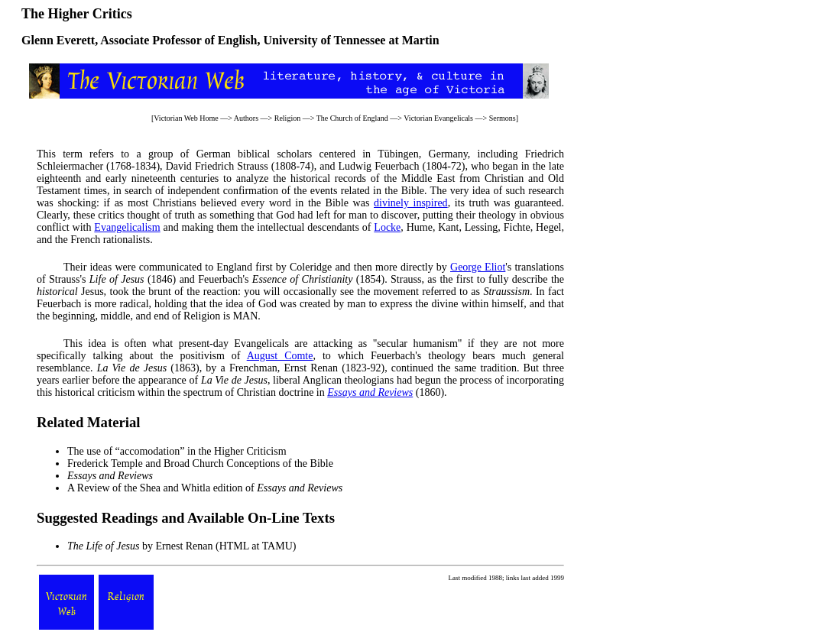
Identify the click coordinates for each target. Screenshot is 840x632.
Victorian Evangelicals (438, 118)
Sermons (503, 118)
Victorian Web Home (186, 118)
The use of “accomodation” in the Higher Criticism (177, 451)
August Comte (280, 356)
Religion (287, 118)
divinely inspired (411, 203)
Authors (246, 118)
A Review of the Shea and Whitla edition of (205, 488)
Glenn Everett (58, 40)
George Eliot (478, 267)
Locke (387, 227)
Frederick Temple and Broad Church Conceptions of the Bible (200, 463)
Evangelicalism (127, 227)
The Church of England (352, 118)
